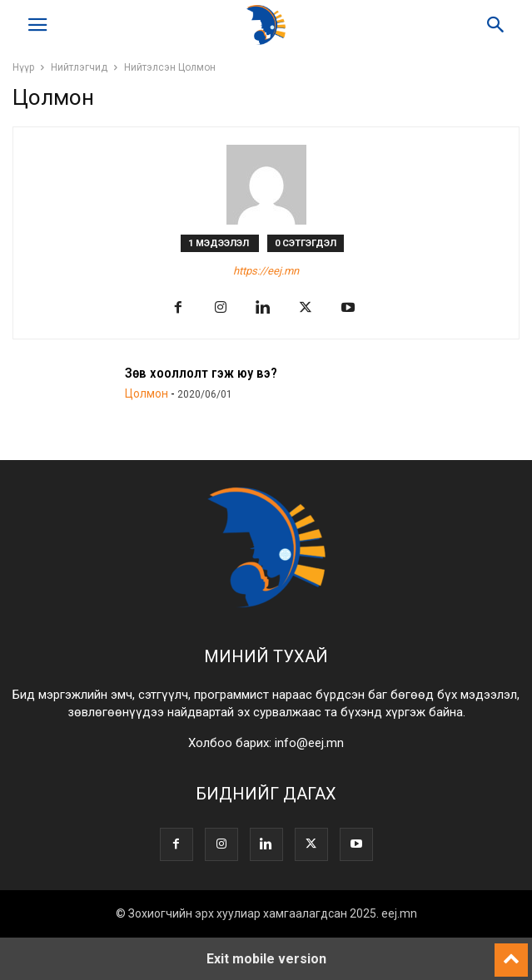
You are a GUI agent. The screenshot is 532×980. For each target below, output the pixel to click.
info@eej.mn (309, 743)
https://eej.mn (266, 271)
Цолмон (147, 393)
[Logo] (266, 606)
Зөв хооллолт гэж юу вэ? (201, 373)
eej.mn (399, 913)
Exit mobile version (266, 959)
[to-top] (511, 953)
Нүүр (23, 67)
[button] (37, 25)
